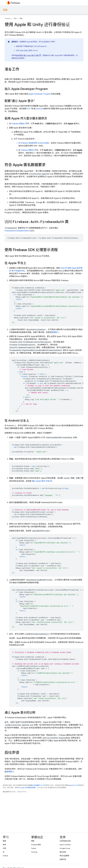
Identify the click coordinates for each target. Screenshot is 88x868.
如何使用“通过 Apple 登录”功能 (27, 55)
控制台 (18, 124)
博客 (33, 841)
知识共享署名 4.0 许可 (38, 785)
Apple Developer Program (40, 94)
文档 (5, 10)
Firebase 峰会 (36, 845)
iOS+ (29, 109)
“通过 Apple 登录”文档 (40, 481)
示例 (4, 848)
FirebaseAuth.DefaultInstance (17, 231)
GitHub (5, 856)
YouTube (34, 852)
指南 (4, 841)
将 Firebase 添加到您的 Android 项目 (34, 143)
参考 (4, 845)
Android (39, 109)
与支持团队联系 (65, 841)
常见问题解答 (64, 856)
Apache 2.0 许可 (74, 785)
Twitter (34, 848)
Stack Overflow (65, 845)
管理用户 (55, 332)
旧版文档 (63, 859)
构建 (21, 18)
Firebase (8, 18)
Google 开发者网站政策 (27, 788)
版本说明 (63, 852)
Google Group (65, 848)
